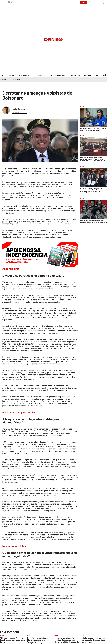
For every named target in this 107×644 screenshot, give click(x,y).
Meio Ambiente (25, 75)
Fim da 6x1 (3, 80)
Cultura (88, 75)
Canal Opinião (101, 75)
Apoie (83, 2)
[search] (102, 2)
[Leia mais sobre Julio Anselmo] (7, 110)
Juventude (76, 75)
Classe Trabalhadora (58, 75)
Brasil (3, 75)
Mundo (12, 75)
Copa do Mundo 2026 (18, 80)
